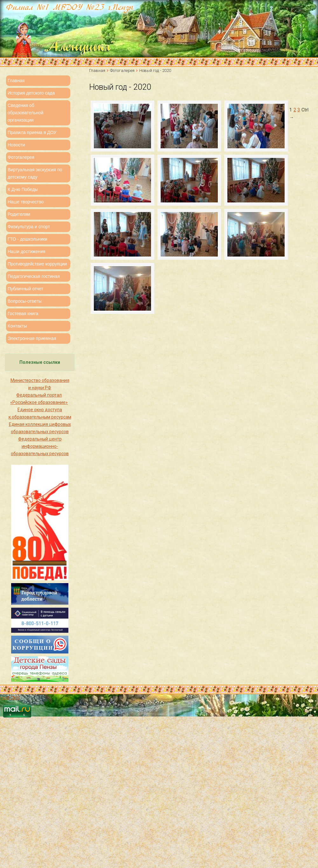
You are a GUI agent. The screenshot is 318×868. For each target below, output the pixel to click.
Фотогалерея (21, 157)
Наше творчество (26, 202)
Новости (16, 145)
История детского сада (31, 93)
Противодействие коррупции (37, 264)
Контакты (17, 326)
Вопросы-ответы (25, 301)
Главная (16, 81)
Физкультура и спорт (29, 227)
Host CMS (10, 698)
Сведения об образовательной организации (25, 113)
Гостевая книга (23, 314)
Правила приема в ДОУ (32, 132)
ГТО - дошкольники (28, 239)
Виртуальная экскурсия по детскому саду (35, 173)
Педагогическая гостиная (34, 276)
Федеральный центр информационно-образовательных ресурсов (40, 446)
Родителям (19, 214)
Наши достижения (26, 251)
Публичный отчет (25, 289)
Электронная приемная (32, 338)
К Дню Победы (23, 189)
